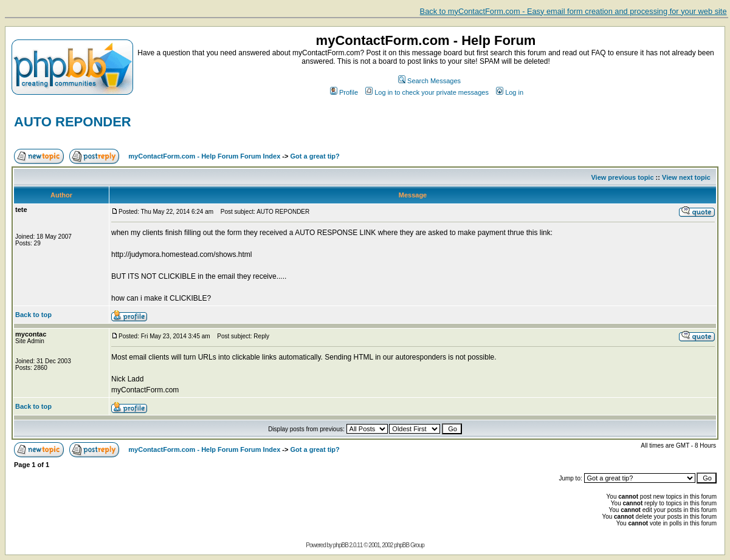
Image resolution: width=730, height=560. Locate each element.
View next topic (686, 177)
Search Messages (429, 81)
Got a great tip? (315, 156)
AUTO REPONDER (73, 122)
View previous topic (622, 177)
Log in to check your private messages (427, 92)
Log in (510, 92)
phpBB (341, 545)
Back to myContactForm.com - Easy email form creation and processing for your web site (573, 11)
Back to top (33, 315)
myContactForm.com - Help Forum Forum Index (204, 156)
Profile (344, 92)
